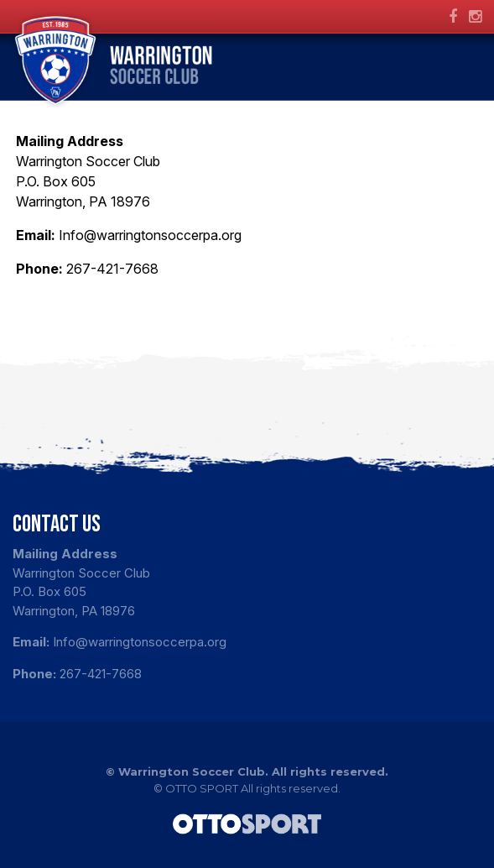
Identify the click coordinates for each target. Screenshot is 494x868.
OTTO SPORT (202, 788)
